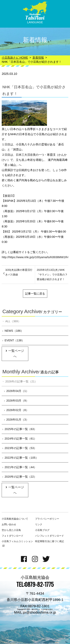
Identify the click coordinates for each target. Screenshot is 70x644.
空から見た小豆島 (11, 530)
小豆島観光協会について (15, 519)
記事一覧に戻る (35, 294)
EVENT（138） (13, 340)
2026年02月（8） (16, 410)
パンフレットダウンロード (49, 536)
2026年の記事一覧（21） (20, 381)
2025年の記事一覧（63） (20, 429)
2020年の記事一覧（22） (20, 477)
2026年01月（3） (16, 420)
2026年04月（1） (16, 391)
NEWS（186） (13, 331)
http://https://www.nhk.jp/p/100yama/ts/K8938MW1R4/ (36, 257)
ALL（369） (11, 321)
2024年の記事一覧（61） (20, 439)
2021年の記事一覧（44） (20, 467)
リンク (39, 524)
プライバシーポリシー (47, 519)
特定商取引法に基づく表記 (49, 541)
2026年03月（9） (16, 401)
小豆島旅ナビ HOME (15, 58)
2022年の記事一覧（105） (20, 458)
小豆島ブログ (42, 530)
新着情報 (38, 58)
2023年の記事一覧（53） (20, 448)
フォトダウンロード (13, 536)
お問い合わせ (9, 524)
